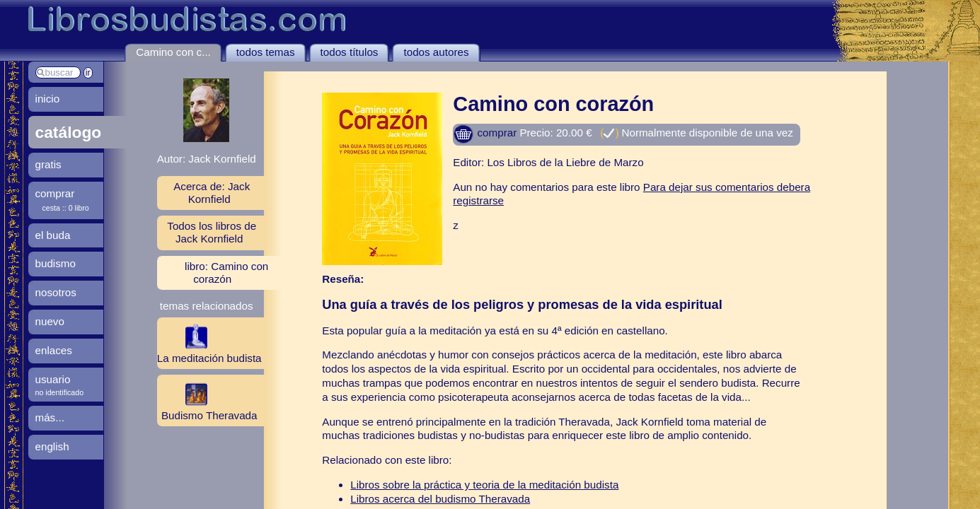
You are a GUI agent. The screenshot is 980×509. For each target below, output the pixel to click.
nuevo (50, 321)
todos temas (266, 52)
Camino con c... (173, 52)
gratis (48, 164)
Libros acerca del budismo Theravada (440, 499)
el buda (53, 235)
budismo (56, 263)
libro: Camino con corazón (226, 273)
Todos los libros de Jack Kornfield (212, 232)
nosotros (56, 292)
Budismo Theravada (207, 400)
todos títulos (350, 52)
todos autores (436, 52)
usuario (53, 379)
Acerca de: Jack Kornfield (212, 193)
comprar (485, 133)
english (52, 446)
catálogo (69, 132)
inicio (48, 99)
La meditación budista (209, 343)
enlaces (54, 350)
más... (50, 417)
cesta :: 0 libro (66, 208)
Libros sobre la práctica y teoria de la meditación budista (484, 485)
